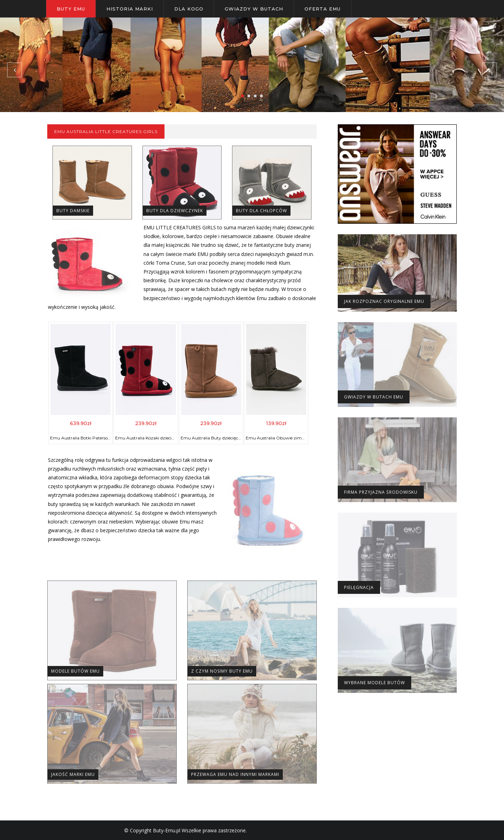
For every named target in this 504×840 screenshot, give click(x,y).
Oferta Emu (323, 9)
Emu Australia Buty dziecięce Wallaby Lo (222, 438)
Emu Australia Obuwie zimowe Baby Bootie (291, 438)
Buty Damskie (73, 211)
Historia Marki (130, 9)
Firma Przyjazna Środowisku (381, 492)
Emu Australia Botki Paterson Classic (87, 438)
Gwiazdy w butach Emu (374, 397)
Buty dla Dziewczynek (175, 211)
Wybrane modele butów (374, 683)
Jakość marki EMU (73, 774)
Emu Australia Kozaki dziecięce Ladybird (156, 438)
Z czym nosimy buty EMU (222, 671)
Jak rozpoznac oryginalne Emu (384, 301)
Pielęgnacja (359, 587)
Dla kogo (189, 9)
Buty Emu (71, 9)
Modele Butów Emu (75, 671)
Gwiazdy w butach (254, 9)
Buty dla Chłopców (261, 211)
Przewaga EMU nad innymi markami (235, 774)
